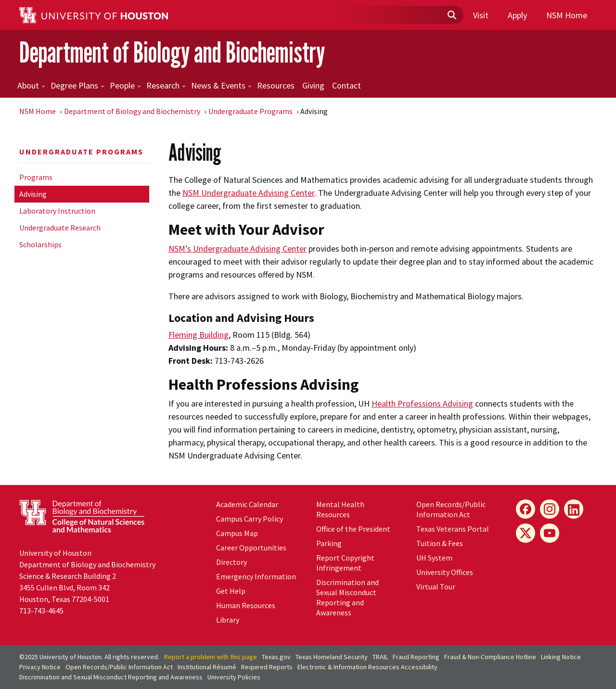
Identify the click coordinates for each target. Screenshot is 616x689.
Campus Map (237, 533)
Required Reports (267, 667)
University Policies (234, 677)
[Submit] (451, 15)
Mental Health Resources (340, 509)
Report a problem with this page (211, 657)
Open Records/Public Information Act (451, 509)
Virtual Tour (436, 587)
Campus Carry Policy (250, 519)
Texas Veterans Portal (453, 529)
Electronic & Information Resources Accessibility (367, 667)
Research (166, 85)
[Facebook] (526, 509)
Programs (36, 177)
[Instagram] (550, 509)
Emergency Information (256, 576)
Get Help (231, 591)
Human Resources (246, 605)
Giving (313, 85)
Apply (517, 15)
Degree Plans (77, 85)
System (434, 558)
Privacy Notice (40, 667)
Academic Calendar (247, 504)
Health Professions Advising (422, 403)
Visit (481, 15)
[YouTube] (550, 533)
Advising (33, 194)
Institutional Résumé (207, 667)
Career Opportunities (251, 548)
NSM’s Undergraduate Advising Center (237, 249)
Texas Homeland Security (332, 657)
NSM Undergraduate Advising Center (248, 193)
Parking (329, 543)
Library (228, 620)
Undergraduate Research (60, 228)
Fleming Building (199, 335)
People (125, 85)
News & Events (221, 85)
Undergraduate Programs (250, 111)
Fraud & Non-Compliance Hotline (490, 657)
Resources (276, 85)
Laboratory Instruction (57, 211)
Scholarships (40, 244)
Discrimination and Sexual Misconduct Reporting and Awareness (347, 597)
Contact (346, 85)
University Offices (445, 572)
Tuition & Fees (440, 543)
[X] (526, 533)
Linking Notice (561, 657)
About (31, 85)
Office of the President (353, 529)
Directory (231, 562)
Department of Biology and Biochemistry (172, 52)
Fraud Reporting (416, 657)
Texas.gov (276, 657)
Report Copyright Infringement (345, 563)
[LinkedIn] (574, 509)
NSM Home (567, 15)
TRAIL (380, 657)
